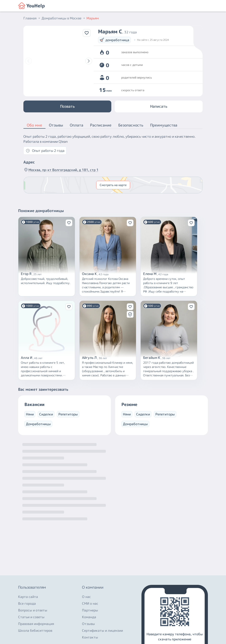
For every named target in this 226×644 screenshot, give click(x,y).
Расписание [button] (101, 125)
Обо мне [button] (34, 125)
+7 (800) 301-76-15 (35, 605)
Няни (30, 414)
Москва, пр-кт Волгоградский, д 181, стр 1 (61, 170)
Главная (32, 18)
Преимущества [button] (164, 125)
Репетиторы (68, 414)
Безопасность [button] (131, 125)
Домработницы (38, 424)
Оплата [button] (77, 125)
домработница (114, 40)
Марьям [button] (93, 18)
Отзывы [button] (56, 125)
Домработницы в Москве (64, 18)
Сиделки (46, 414)
